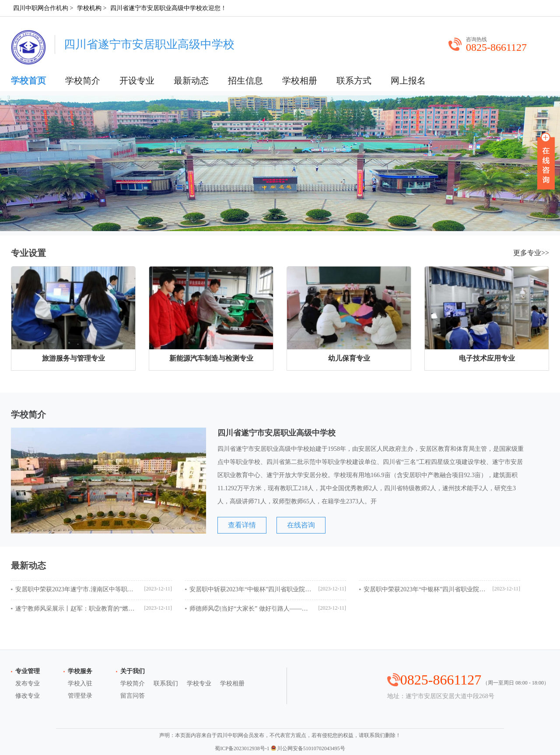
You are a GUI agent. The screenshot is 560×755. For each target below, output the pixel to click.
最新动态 (191, 81)
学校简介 (83, 81)
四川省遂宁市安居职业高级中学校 (156, 8)
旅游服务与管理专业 (73, 358)
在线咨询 (301, 525)
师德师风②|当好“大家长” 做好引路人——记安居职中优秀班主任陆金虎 (251, 609)
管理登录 (80, 696)
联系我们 (166, 683)
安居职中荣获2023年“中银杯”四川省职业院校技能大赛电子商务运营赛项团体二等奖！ (425, 589)
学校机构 (89, 8)
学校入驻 (80, 683)
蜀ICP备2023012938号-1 (242, 748)
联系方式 (354, 81)
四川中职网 (28, 8)
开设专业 (137, 81)
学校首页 (28, 81)
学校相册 (300, 81)
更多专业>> (531, 253)
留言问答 (133, 696)
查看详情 (242, 525)
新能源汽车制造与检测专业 (211, 358)
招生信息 (245, 81)
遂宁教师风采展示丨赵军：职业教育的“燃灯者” (77, 609)
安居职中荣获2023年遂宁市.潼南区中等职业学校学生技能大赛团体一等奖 (77, 589)
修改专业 (28, 696)
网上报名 (408, 81)
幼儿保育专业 (349, 358)
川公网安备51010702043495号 (308, 748)
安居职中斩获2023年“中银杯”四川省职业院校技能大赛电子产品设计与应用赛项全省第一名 (251, 589)
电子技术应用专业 (487, 358)
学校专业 (199, 683)
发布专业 (28, 683)
